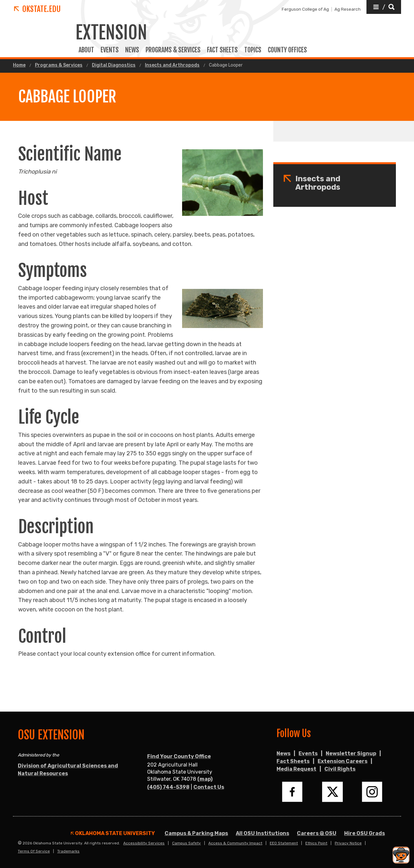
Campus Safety (186, 843)
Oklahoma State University (113, 833)
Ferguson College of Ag (305, 9)
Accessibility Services (144, 843)
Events (308, 753)
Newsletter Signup (351, 753)
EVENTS (110, 50)
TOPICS (253, 50)
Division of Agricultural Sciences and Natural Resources (68, 770)
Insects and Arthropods (172, 65)
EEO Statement (284, 843)
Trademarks (68, 851)
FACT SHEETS (222, 50)
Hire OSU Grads (365, 833)
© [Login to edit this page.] (20, 843)
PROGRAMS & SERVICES (173, 50)
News (132, 50)
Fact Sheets (293, 761)
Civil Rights (340, 769)
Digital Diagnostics (114, 65)
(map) (205, 779)
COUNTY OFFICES (287, 50)
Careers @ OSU (317, 833)
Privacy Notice (348, 843)
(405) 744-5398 (168, 787)
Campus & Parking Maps (196, 833)
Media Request (296, 769)
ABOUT (86, 50)
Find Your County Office (179, 756)
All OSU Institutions (262, 833)
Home (19, 65)
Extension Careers (343, 761)
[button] (384, 7)
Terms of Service (34, 851)
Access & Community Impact (235, 843)
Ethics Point (316, 843)
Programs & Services (59, 65)
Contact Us (209, 787)
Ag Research (348, 9)
